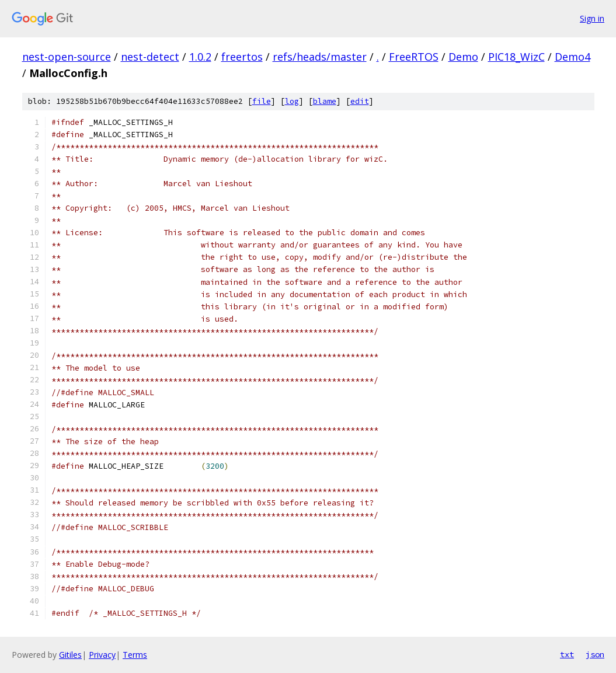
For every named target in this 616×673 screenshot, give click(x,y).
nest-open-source (67, 57)
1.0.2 (200, 57)
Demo (463, 57)
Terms (135, 655)
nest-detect (150, 57)
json (595, 654)
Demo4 (573, 57)
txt (567, 654)
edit (360, 101)
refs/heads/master (320, 57)
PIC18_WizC (516, 57)
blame (325, 101)
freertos (242, 57)
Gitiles (70, 655)
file (262, 101)
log (292, 101)
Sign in (592, 18)
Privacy (102, 655)
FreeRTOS (414, 57)
